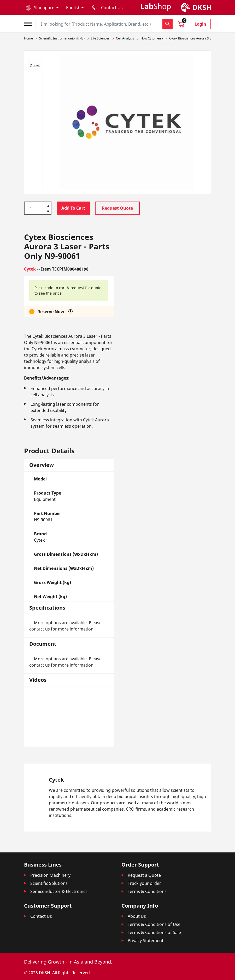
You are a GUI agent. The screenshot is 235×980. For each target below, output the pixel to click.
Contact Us (41, 916)
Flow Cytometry (152, 38)
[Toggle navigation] (30, 23)
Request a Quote (144, 875)
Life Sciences (100, 38)
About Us (137, 916)
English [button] (73, 8)
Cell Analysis (125, 38)
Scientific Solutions (49, 883)
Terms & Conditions (147, 891)
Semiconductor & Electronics (59, 891)
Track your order (144, 883)
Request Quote (117, 208)
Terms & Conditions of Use (154, 924)
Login (200, 24)
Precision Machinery (50, 875)
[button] (42, 8)
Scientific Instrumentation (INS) (62, 38)
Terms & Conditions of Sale (154, 932)
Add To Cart (73, 208)
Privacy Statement (146, 941)
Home (28, 38)
